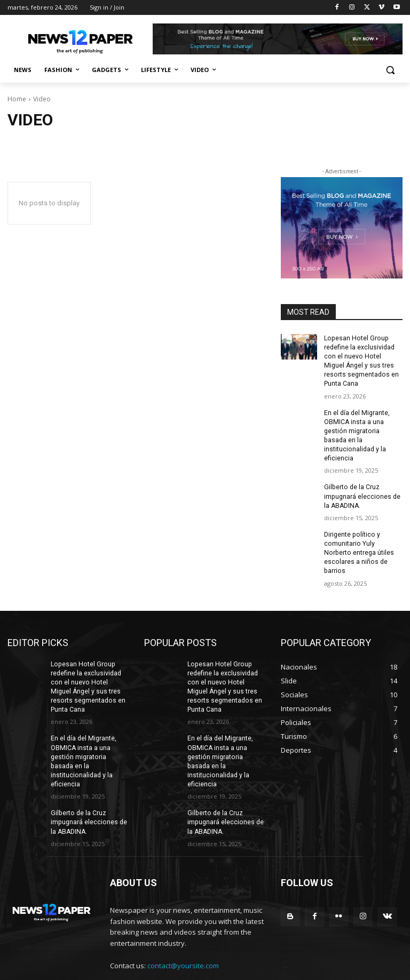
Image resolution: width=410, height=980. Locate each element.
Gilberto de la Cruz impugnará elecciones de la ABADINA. (362, 485)
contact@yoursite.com (183, 932)
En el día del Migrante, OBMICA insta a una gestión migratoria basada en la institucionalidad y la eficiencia (363, 430)
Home (17, 99)
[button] (390, 70)
